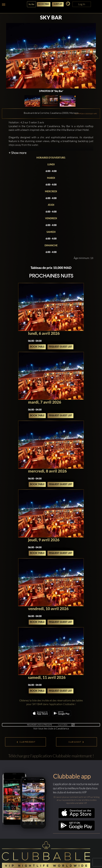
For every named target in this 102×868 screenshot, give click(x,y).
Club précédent (26, 742)
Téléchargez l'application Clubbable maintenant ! (51, 756)
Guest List (58, 4)
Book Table (44, 4)
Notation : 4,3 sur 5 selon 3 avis (26, 122)
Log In (82, 4)
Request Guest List (60, 347)
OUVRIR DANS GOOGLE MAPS (86, 114)
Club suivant (76, 742)
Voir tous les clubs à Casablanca (51, 728)
